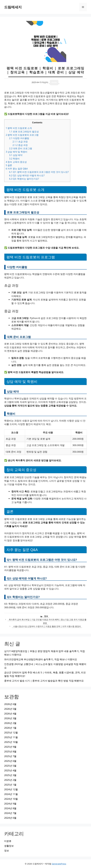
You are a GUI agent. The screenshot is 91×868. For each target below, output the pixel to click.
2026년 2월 (10, 723)
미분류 (8, 841)
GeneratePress (59, 864)
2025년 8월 (10, 751)
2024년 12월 (11, 789)
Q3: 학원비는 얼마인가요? (24, 179)
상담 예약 (16, 155)
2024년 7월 (10, 813)
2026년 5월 (10, 709)
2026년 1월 (10, 728)
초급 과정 (20, 142)
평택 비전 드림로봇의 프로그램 (22, 135)
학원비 (14, 159)
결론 (9, 165)
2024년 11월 (11, 794)
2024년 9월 (10, 804)
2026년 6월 (10, 704)
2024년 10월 (11, 799)
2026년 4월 (10, 714)
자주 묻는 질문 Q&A (17, 169)
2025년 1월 (10, 785)
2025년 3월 (10, 775)
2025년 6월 (10, 761)
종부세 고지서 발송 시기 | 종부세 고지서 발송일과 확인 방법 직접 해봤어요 (44, 681)
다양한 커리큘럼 (19, 138)
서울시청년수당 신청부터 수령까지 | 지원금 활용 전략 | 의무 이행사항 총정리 (47, 626)
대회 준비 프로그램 (21, 148)
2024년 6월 (10, 818)
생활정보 (9, 846)
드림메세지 (13, 7)
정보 (46, 616)
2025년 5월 (10, 766)
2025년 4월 (10, 770)
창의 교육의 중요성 (16, 162)
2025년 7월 (10, 756)
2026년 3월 (10, 718)
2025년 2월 (10, 780)
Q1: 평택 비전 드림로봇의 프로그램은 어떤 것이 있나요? (39, 172)
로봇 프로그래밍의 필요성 (24, 132)
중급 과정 (20, 145)
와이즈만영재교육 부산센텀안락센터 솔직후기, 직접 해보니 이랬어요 (41, 659)
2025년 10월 (11, 742)
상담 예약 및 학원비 (17, 152)
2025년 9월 (10, 747)
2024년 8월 (10, 808)
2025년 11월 (11, 737)
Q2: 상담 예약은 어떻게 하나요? (27, 175)
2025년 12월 (11, 732)
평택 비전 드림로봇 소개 (19, 128)
